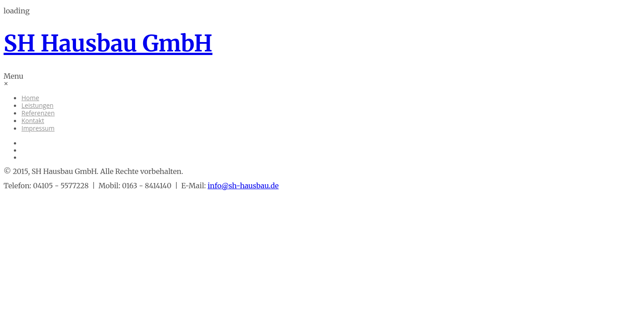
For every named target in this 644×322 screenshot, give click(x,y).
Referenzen (38, 113)
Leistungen (38, 105)
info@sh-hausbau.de (243, 186)
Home (30, 98)
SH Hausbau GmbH (108, 44)
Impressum (38, 128)
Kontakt (33, 121)
